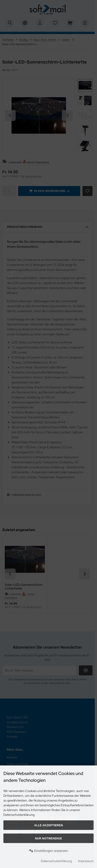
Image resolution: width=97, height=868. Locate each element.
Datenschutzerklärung (56, 861)
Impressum (86, 861)
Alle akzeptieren (49, 825)
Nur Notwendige (48, 838)
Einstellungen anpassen (49, 851)
